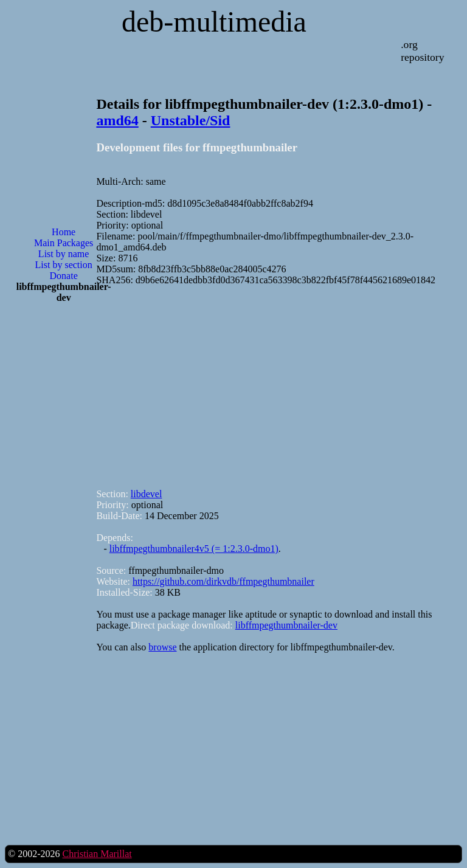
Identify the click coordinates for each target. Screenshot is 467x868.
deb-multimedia (214, 22)
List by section (64, 265)
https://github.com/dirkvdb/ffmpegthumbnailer (223, 581)
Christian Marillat (97, 854)
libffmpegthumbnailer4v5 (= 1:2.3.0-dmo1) (194, 549)
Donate (64, 276)
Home (64, 232)
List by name (64, 254)
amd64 (117, 120)
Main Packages (64, 243)
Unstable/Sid (191, 120)
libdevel (147, 494)
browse (162, 647)
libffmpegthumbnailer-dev (286, 625)
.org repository (422, 51)
